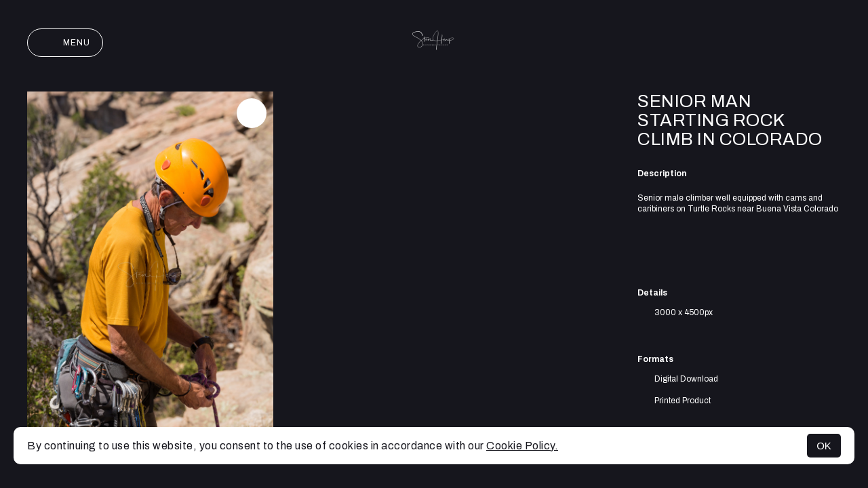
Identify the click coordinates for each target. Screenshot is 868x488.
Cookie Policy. (522, 446)
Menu (65, 43)
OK (824, 446)
